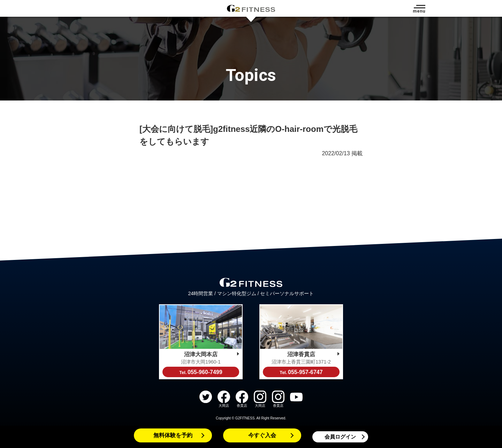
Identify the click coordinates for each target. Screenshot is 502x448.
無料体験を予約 (173, 435)
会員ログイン (340, 437)
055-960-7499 (201, 372)
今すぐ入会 (262, 435)
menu (419, 11)
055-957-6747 (301, 372)
